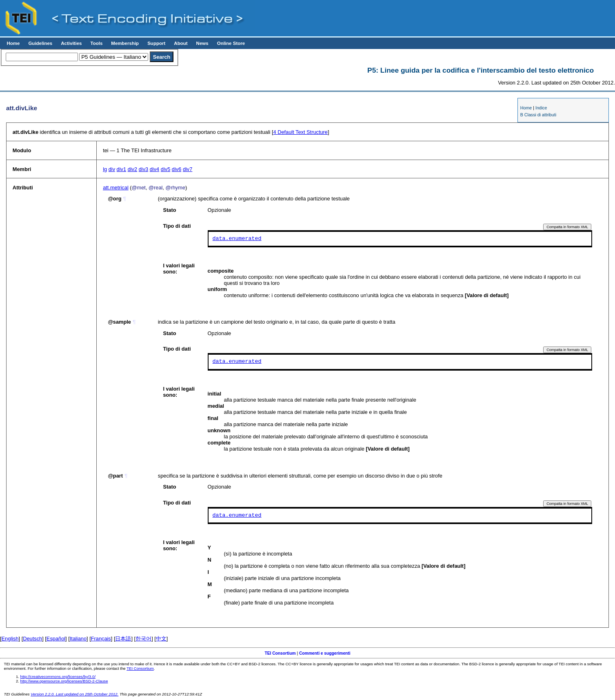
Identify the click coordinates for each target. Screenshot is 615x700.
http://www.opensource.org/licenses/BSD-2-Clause (64, 681)
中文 (161, 639)
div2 (132, 169)
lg (105, 169)
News (202, 43)
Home (13, 43)
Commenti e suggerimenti (325, 653)
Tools (96, 43)
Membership (125, 43)
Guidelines (40, 43)
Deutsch (32, 639)
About (181, 43)
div (112, 169)
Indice (541, 108)
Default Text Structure (300, 132)
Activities (71, 43)
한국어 (143, 639)
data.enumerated (237, 239)
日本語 (123, 639)
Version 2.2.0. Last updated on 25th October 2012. (74, 694)
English (10, 639)
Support (156, 43)
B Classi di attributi (538, 115)
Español (56, 639)
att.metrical (116, 188)
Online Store (231, 43)
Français (101, 639)
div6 (177, 169)
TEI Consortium (280, 653)
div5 (165, 169)
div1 (121, 169)
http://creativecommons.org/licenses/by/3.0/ (58, 677)
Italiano (78, 639)
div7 (188, 169)
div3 (143, 169)
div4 (154, 169)
